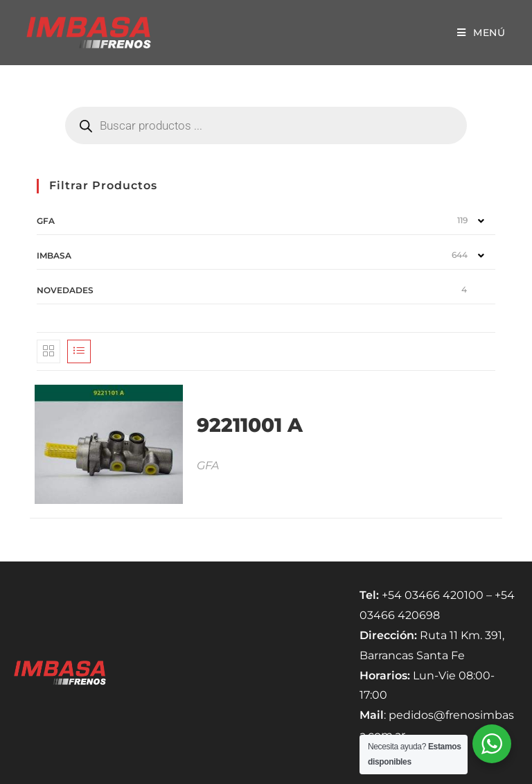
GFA (46, 221)
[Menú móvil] (481, 33)
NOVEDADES (65, 290)
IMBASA (54, 255)
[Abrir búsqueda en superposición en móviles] (266, 125)
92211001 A (250, 425)
